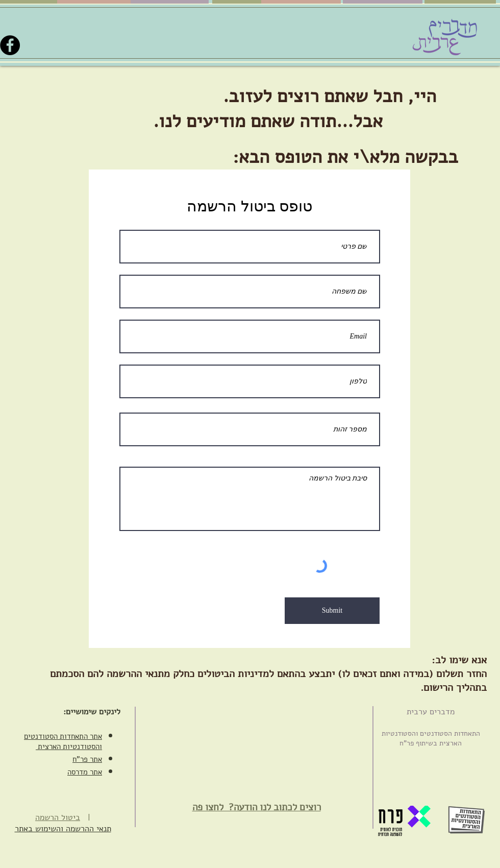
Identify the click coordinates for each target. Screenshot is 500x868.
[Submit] (332, 611)
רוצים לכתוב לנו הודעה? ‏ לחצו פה (257, 807)
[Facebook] (10, 45)
